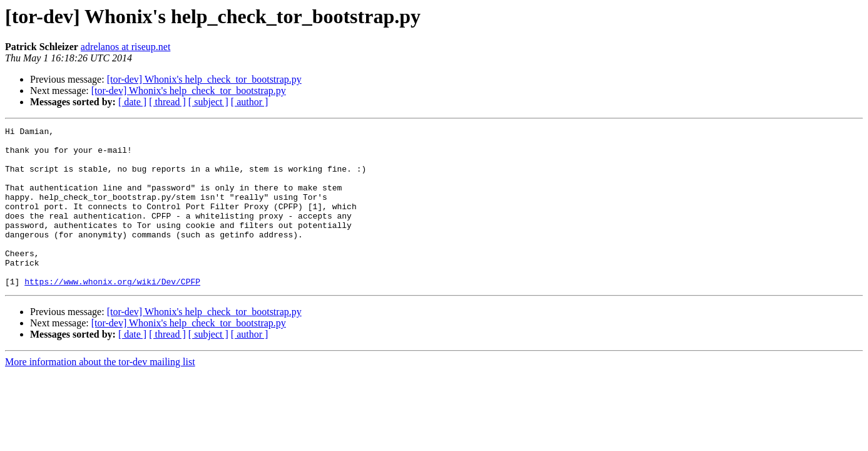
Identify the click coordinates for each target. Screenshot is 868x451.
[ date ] (132, 102)
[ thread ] (167, 102)
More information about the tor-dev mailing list (100, 394)
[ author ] (250, 102)
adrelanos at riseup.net (126, 47)
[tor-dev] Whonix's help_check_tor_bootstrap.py (204, 79)
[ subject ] (208, 102)
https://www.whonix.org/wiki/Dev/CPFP (112, 313)
